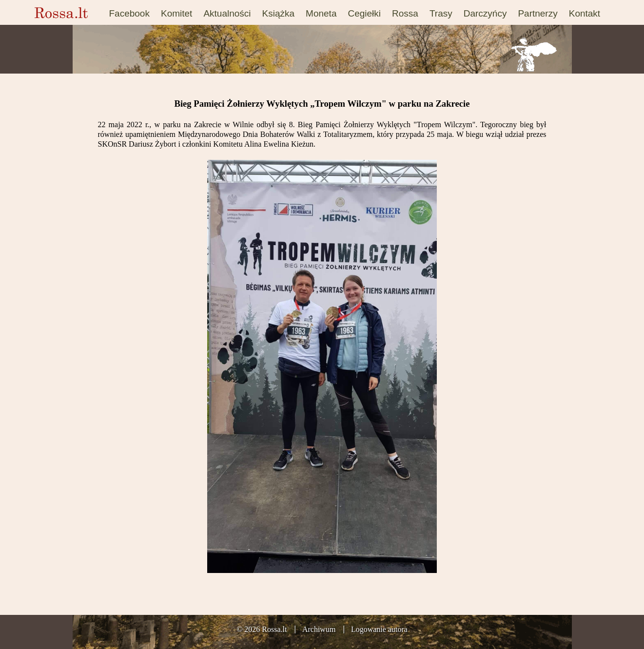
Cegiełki (364, 13)
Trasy (441, 13)
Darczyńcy (485, 13)
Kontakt (585, 13)
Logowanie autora (379, 629)
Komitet (176, 13)
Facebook (129, 13)
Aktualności (227, 13)
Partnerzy (537, 13)
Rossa (405, 13)
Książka (279, 13)
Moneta (321, 13)
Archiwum (319, 629)
